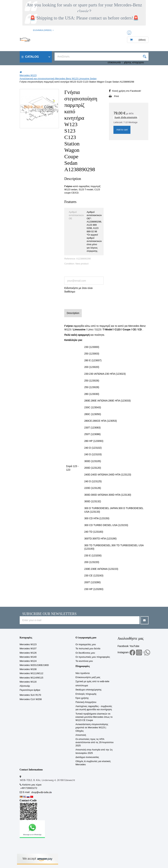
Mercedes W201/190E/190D (34, 665)
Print (116, 96)
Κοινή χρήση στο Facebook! (127, 91)
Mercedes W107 (28, 648)
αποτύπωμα (82, 685)
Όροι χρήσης (82, 698)
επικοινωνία (114, 62)
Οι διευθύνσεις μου (85, 653)
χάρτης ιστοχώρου (134, 62)
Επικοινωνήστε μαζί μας (88, 677)
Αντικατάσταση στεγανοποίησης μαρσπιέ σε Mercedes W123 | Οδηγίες (92, 727)
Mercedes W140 (28, 657)
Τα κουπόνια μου (84, 661)
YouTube (134, 646)
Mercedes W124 (28, 661)
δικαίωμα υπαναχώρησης (89, 690)
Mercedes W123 (28, 644)
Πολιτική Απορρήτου (86, 702)
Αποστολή (81, 735)
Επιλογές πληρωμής (86, 694)
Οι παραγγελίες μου (86, 644)
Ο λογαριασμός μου (86, 638)
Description (73, 313)
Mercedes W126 (28, 653)
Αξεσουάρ (25, 686)
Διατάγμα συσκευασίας (87, 757)
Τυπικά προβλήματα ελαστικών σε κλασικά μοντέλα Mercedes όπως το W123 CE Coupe (94, 717)
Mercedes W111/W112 (31, 673)
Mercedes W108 (28, 669)
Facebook (123, 646)
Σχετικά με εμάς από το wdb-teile (92, 681)
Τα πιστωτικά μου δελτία (88, 648)
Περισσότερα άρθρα (30, 690)
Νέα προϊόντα (83, 673)
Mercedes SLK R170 (30, 695)
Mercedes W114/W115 (31, 678)
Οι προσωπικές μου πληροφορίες (93, 657)
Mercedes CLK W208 (31, 699)
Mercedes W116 (28, 682)
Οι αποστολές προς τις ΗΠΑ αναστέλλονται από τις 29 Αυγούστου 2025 (95, 742)
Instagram (123, 652)
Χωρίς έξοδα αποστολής (126, 117)
